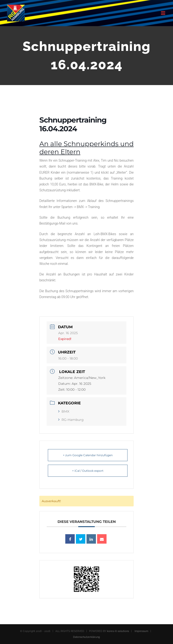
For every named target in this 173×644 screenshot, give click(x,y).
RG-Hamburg (71, 420)
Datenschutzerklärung (86, 637)
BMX (64, 411)
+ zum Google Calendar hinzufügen (88, 455)
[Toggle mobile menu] (163, 13)
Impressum (141, 631)
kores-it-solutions (118, 631)
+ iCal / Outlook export (88, 471)
